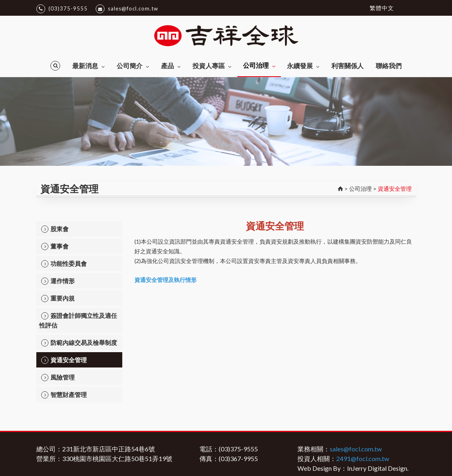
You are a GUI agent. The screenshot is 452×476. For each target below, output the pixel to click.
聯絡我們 (389, 66)
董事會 (55, 246)
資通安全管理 (64, 360)
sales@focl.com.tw (127, 9)
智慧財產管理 (64, 395)
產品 (171, 66)
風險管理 (58, 377)
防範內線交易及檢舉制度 (79, 343)
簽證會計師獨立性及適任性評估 (78, 320)
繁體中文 (382, 8)
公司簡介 (133, 66)
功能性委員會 (64, 264)
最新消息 (88, 66)
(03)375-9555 (62, 9)
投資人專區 (212, 66)
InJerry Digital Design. (378, 468)
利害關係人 (347, 66)
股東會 (55, 229)
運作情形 (58, 281)
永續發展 (303, 66)
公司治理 (259, 65)
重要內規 (58, 298)
